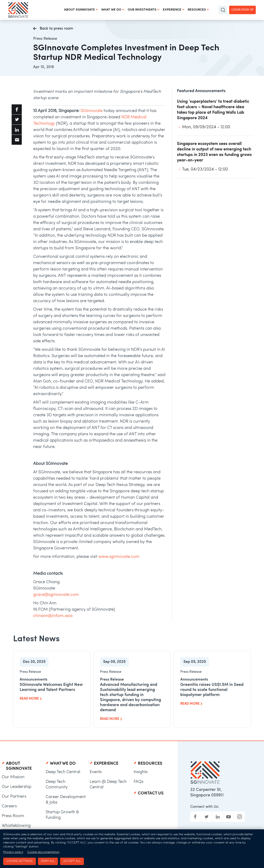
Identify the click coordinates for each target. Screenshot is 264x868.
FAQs (138, 782)
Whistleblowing (16, 826)
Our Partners (14, 797)
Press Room (13, 816)
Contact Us (151, 793)
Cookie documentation (43, 852)
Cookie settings (20, 861)
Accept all (72, 861)
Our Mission (13, 777)
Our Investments (142, 10)
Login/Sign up (242, 10)
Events (96, 772)
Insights (141, 772)
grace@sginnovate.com (56, 595)
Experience (172, 10)
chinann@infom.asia (53, 616)
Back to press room (53, 29)
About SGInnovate (79, 10)
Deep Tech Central (63, 772)
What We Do (111, 10)
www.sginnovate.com (119, 557)
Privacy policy (13, 852)
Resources (197, 10)
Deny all (48, 861)
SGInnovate (92, 111)
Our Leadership (16, 787)
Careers (9, 806)
